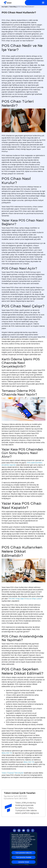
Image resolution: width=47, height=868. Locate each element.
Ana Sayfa (5, 7)
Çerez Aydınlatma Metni (20, 846)
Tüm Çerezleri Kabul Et (23, 853)
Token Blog (13, 7)
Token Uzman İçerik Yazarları (20, 793)
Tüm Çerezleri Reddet (24, 857)
